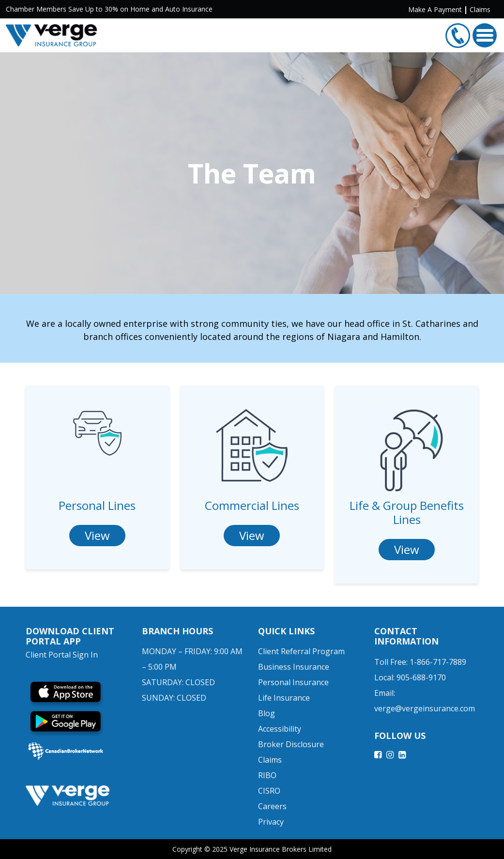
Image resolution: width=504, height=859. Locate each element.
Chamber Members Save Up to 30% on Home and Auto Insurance (109, 9)
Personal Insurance (293, 682)
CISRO (269, 791)
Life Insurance (284, 698)
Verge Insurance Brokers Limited (281, 849)
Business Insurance (294, 667)
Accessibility (280, 729)
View (97, 535)
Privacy (271, 822)
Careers (272, 806)
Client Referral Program (301, 651)
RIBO (267, 775)
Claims (480, 9)
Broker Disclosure (291, 744)
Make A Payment (435, 9)
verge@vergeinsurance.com (425, 708)
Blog (267, 713)
